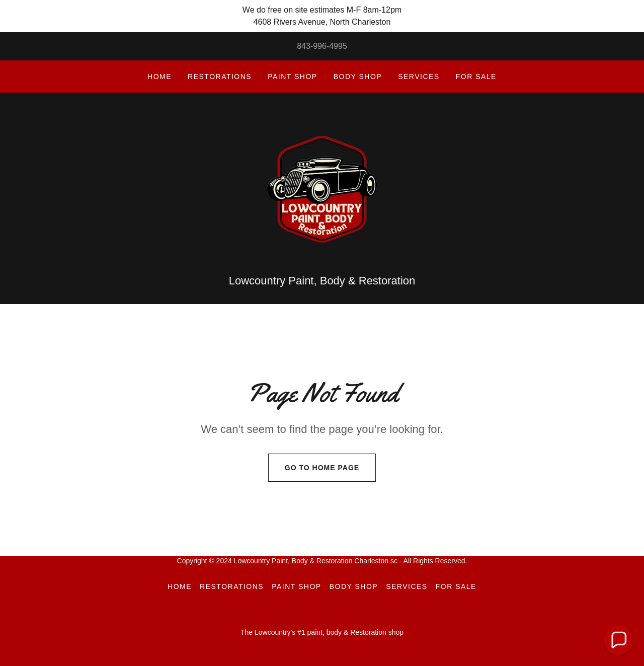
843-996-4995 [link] (322, 46)
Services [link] (419, 77)
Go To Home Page (314, 468)
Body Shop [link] (358, 77)
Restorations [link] (220, 77)
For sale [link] (476, 77)
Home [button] (180, 586)
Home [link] (159, 77)
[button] (618, 640)
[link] (322, 189)
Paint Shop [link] (292, 77)
